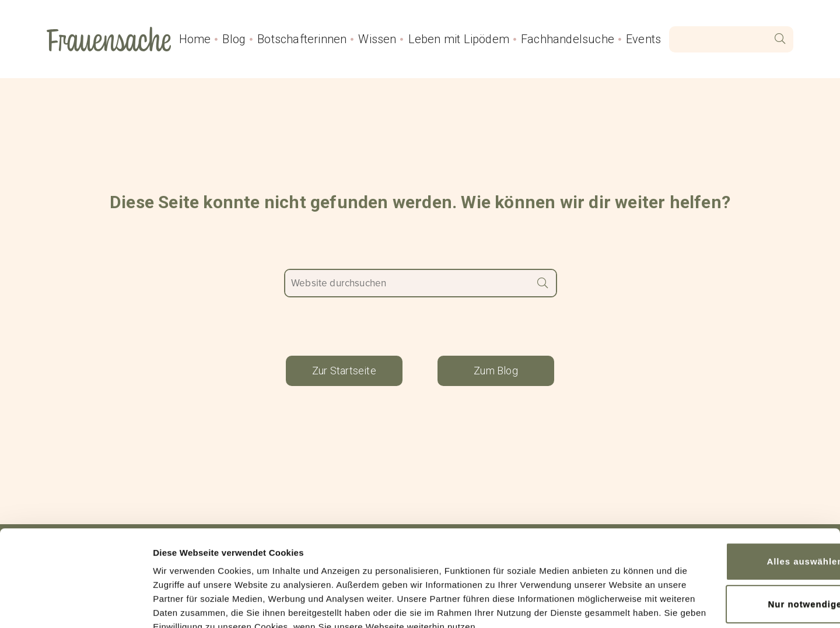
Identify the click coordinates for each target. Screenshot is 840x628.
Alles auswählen (742, 479)
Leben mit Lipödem (459, 39)
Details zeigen (182, 605)
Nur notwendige (743, 520)
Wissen (377, 39)
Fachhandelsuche (568, 39)
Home (195, 39)
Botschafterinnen (302, 39)
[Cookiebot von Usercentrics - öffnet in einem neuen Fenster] (76, 605)
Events (643, 39)
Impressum (480, 573)
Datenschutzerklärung (386, 573)
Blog (234, 39)
